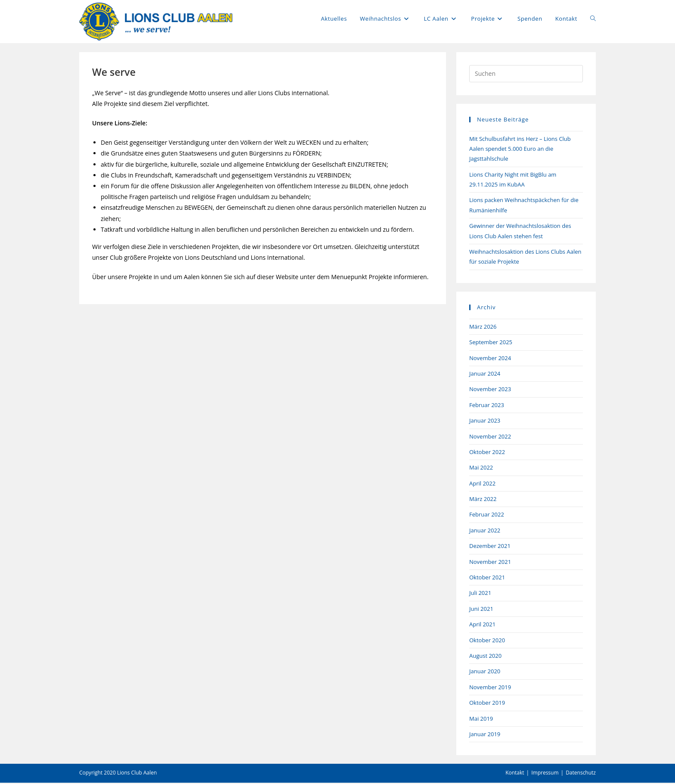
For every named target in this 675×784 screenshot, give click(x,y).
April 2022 (482, 484)
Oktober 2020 (487, 641)
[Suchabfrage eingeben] (526, 75)
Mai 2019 (481, 719)
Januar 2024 (485, 374)
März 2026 (483, 327)
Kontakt (515, 774)
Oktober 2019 (487, 704)
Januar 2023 (485, 422)
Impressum (545, 774)
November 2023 (490, 390)
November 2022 (490, 437)
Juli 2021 (480, 594)
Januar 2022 (485, 531)
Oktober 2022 (487, 453)
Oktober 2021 (487, 579)
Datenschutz (581, 774)
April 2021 (482, 625)
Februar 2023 (487, 406)
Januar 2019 (485, 735)
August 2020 (485, 657)
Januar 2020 (485, 672)
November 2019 (490, 688)
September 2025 (491, 343)
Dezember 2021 (490, 547)
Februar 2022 (487, 516)
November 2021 (490, 563)
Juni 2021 (481, 610)
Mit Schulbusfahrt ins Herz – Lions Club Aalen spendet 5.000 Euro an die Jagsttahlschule (520, 150)
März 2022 (483, 500)
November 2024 (490, 359)
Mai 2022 (481, 469)
